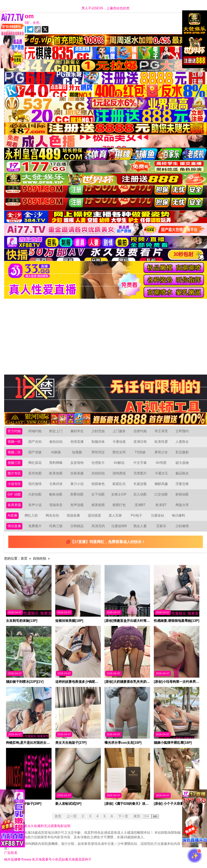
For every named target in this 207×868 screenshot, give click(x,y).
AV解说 (119, 463)
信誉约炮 (140, 431)
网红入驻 (31, 515)
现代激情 (35, 484)
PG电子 (137, 515)
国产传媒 (35, 452)
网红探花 (35, 463)
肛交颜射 (182, 452)
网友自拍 (52, 515)
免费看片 (35, 526)
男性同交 (98, 452)
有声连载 (77, 505)
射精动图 (182, 494)
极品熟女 (182, 473)
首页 (24, 558)
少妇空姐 (98, 431)
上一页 (72, 816)
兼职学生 (77, 431)
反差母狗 (77, 463)
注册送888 (119, 526)
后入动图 (140, 494)
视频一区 (14, 442)
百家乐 (161, 526)
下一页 (123, 816)
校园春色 (98, 484)
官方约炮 (14, 431)
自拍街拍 (98, 473)
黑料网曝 (56, 463)
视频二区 (14, 452)
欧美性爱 (161, 442)
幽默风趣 (161, 484)
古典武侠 (56, 484)
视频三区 (14, 463)
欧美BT (161, 505)
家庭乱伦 (119, 484)
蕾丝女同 (119, 452)
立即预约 (182, 431)
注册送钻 (158, 515)
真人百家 (115, 515)
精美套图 (98, 505)
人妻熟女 (182, 442)
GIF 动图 (14, 494)
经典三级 (56, 526)
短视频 (77, 452)
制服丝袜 (98, 442)
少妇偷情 (182, 526)
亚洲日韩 (140, 442)
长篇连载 (140, 484)
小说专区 (14, 484)
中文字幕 (140, 463)
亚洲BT (140, 505)
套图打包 (119, 505)
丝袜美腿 (77, 473)
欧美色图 (56, 473)
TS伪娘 (140, 452)
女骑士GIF (119, 494)
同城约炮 (35, 431)
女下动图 (98, 494)
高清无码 (98, 526)
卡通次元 (161, 473)
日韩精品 (77, 526)
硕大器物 (182, 463)
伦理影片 (98, 463)
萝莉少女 (161, 452)
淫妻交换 (182, 484)
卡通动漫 (119, 442)
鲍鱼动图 (56, 494)
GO (155, 816)
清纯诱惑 (119, 473)
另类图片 (140, 473)
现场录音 (56, 505)
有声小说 (35, 505)
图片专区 (14, 473)
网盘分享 (182, 505)
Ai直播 (12, 515)
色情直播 (77, 442)
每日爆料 (178, 515)
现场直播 (73, 515)
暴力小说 (77, 484)
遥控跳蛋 (94, 515)
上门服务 (119, 431)
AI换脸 (56, 452)
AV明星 (161, 463)
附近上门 (56, 431)
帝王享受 (161, 431)
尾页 (137, 816)
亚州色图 (35, 473)
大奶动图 (35, 494)
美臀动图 (77, 494)
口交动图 (161, 494)
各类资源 (14, 505)
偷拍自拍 (56, 442)
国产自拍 (35, 442)
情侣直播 (14, 526)
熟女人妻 (140, 526)
